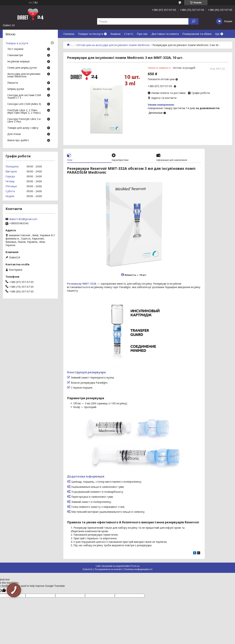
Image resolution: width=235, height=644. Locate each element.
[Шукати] (193, 21)
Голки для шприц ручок (22, 68)
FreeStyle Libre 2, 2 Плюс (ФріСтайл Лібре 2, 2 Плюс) (24, 112)
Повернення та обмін (197, 34)
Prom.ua (135, 566)
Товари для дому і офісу (23, 128)
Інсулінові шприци (18, 62)
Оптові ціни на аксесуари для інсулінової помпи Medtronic (113, 45)
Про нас (142, 34)
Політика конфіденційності (138, 569)
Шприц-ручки (16, 89)
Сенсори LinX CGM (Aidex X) (24, 104)
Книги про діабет (18, 140)
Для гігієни (14, 134)
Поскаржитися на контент (108, 569)
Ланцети (13, 83)
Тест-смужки (15, 49)
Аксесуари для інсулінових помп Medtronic (24, 75)
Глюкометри (15, 55)
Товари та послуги (91, 34)
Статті (129, 34)
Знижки (115, 34)
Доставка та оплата (165, 34)
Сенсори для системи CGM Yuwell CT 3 (24, 97)
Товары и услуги (17, 43)
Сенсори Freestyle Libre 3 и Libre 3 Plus (24, 120)
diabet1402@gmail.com (23, 219)
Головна (69, 34)
